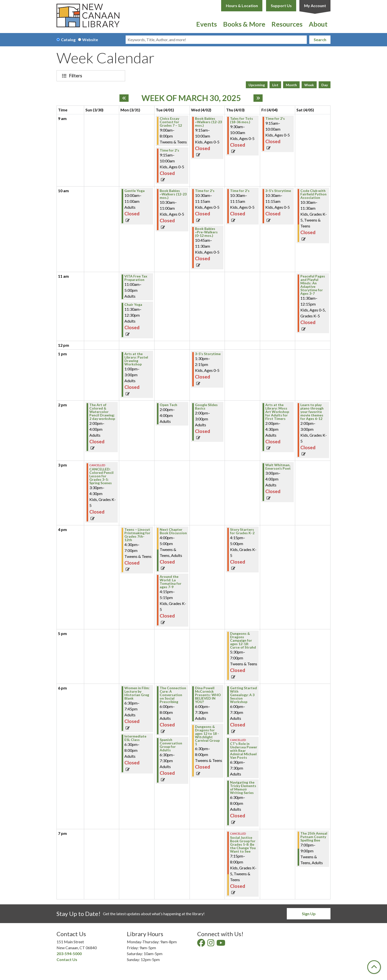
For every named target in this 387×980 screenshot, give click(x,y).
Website (90, 40)
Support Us (281, 6)
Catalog (68, 40)
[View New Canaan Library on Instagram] (211, 944)
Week (309, 85)
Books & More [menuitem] (244, 24)
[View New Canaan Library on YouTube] (221, 944)
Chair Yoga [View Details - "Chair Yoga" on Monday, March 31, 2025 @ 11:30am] (133, 305)
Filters (76, 76)
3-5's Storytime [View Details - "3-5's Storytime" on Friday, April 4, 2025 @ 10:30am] (278, 191)
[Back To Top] (374, 967)
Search (320, 40)
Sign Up (309, 914)
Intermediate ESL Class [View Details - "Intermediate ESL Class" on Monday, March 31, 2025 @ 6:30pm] (135, 738)
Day (325, 85)
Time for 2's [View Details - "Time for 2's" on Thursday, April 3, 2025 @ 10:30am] (240, 191)
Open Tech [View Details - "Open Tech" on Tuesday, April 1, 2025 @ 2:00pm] (168, 405)
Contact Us (67, 959)
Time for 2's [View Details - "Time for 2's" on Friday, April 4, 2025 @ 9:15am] (275, 119)
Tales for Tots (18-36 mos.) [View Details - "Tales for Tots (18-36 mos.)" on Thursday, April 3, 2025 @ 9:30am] (242, 120)
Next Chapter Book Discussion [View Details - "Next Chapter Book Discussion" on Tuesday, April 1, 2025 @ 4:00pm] (173, 531)
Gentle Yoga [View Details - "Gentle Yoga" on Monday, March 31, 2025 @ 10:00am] (135, 191)
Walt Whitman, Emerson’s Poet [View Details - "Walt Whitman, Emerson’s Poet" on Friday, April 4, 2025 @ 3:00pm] (278, 467)
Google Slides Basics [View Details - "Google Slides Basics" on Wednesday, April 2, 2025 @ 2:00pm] (206, 407)
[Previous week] (124, 98)
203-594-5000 (69, 954)
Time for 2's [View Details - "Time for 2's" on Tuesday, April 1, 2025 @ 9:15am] (169, 150)
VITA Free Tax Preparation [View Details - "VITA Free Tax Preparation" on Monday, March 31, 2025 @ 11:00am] (136, 278)
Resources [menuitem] (287, 24)
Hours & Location (242, 6)
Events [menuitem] (207, 24)
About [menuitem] (318, 24)
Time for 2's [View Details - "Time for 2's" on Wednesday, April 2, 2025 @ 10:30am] (205, 191)
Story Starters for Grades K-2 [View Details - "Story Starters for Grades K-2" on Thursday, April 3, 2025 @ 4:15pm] (242, 531)
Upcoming (257, 85)
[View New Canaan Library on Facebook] (202, 944)
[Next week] (258, 98)
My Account (315, 6)
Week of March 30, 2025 (191, 98)
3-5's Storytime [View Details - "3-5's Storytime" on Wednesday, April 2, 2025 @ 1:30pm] (208, 354)
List (275, 85)
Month (291, 85)
